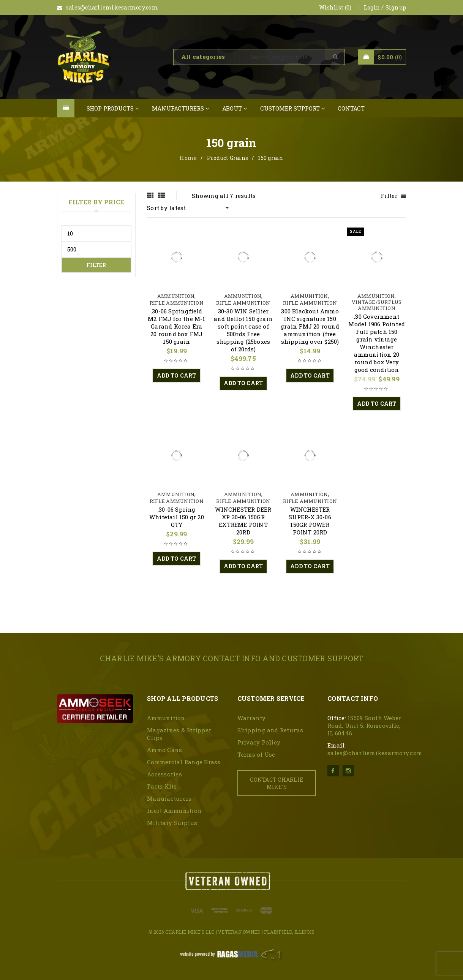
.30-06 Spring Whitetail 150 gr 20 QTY (177, 517)
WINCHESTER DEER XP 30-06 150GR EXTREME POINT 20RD (243, 521)
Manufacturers (169, 798)
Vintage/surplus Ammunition (377, 305)
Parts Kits (162, 786)
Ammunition (176, 296)
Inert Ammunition (174, 811)
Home (188, 158)
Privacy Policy (259, 742)
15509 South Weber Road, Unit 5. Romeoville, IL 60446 (364, 726)
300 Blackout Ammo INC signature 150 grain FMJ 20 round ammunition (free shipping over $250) (310, 326)
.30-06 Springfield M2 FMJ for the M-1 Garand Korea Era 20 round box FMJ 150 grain (177, 326)
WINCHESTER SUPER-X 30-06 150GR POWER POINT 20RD (310, 521)
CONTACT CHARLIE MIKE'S (277, 783)
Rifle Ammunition (177, 303)
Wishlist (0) (335, 7)
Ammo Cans (164, 750)
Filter (96, 265)
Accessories (164, 774)
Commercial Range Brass (184, 762)
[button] (177, 376)
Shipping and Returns (270, 730)
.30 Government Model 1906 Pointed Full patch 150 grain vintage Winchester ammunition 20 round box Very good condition (377, 343)
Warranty (252, 718)
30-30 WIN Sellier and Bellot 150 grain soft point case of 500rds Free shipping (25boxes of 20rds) (243, 330)
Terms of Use (256, 754)
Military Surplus (172, 823)
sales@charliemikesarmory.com (375, 753)
